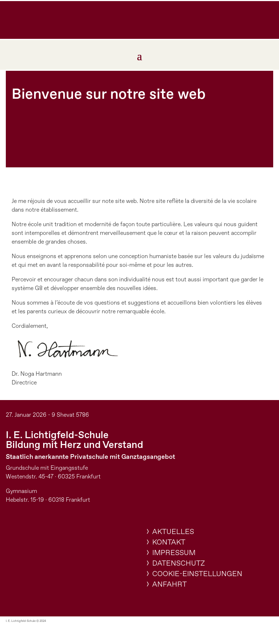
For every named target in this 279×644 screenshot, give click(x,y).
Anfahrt (169, 585)
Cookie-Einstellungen (197, 574)
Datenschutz (179, 564)
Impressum (174, 553)
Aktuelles (173, 532)
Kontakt (169, 543)
